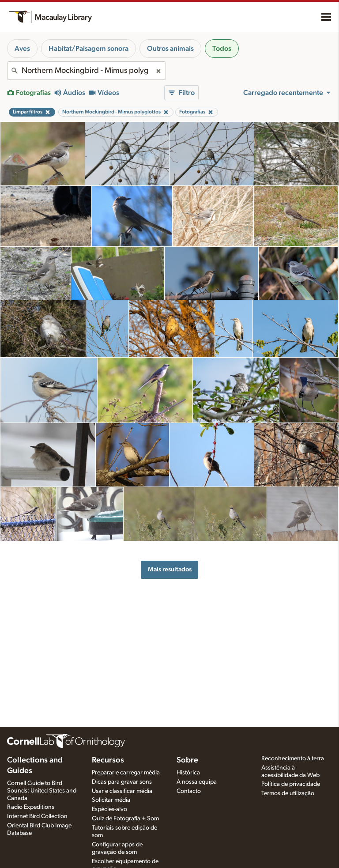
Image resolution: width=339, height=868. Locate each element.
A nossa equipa (197, 782)
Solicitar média (111, 800)
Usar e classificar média (122, 791)
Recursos (108, 760)
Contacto (189, 791)
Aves (22, 49)
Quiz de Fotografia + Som (125, 819)
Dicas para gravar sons (122, 782)
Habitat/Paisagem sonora (89, 49)
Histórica (188, 773)
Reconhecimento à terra (293, 759)
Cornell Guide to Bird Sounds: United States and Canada (42, 791)
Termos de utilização (288, 793)
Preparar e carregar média (126, 773)
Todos (222, 49)
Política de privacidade (291, 784)
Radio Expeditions (31, 807)
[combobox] (87, 71)
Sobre (187, 760)
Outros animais (170, 49)
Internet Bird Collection (37, 816)
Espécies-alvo (109, 809)
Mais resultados (170, 569)
